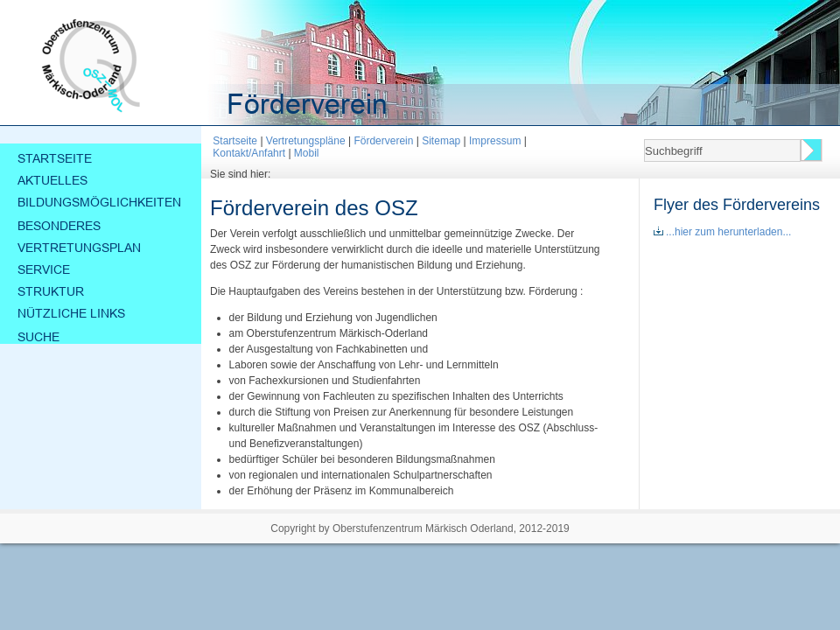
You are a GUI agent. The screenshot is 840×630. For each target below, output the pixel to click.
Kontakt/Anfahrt (249, 153)
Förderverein (383, 141)
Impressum (495, 141)
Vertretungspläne (306, 141)
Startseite (235, 141)
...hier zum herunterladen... (722, 232)
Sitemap (441, 141)
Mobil (307, 153)
